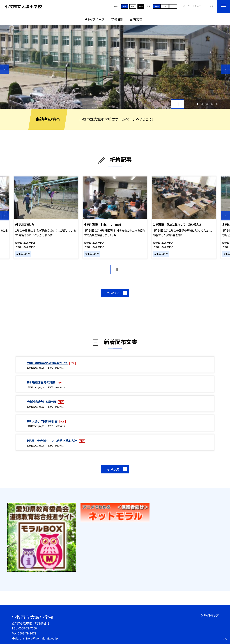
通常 (125, 6)
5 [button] (217, 104)
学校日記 (117, 19)
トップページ (96, 19)
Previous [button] (5, 69)
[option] (115, 67)
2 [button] (202, 104)
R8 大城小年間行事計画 (43, 421)
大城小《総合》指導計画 (42, 402)
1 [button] (197, 104)
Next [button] (225, 69)
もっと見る (113, 293)
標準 (157, 6)
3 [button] (207, 104)
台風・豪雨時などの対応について (48, 363)
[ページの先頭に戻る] (225, 639)
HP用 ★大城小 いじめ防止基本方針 (52, 441)
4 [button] (212, 104)
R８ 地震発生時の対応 (41, 382)
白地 (133, 6)
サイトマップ (211, 615)
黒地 (141, 6)
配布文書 (136, 19)
